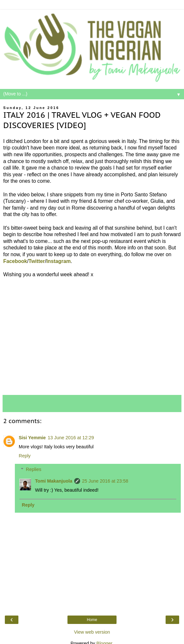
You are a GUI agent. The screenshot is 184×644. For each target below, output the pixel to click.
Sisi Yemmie (32, 438)
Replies (34, 469)
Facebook (15, 261)
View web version (92, 632)
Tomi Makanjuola (54, 481)
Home (92, 620)
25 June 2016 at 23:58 (105, 481)
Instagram (58, 261)
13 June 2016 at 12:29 (71, 438)
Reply (25, 456)
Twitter (37, 261)
